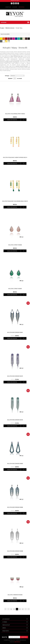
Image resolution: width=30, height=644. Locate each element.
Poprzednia (8, 609)
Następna (26, 609)
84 (14, 609)
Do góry (2, 28)
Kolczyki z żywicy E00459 (15, 289)
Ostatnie (29, 609)
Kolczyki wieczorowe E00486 (15, 507)
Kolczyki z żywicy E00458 (15, 245)
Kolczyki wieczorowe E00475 (15, 376)
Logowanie (15, 7)
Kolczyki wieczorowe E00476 (15, 420)
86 (20, 609)
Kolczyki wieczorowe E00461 (15, 332)
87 (23, 609)
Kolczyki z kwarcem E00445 (15, 595)
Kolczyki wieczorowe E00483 (15, 464)
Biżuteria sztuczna (10, 28)
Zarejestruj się (8, 7)
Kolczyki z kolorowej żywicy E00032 (15, 114)
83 (11, 609)
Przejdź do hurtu (15, 1)
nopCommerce (17, 642)
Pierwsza (5, 609)
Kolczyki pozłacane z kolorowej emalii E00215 (15, 201)
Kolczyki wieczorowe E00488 (15, 551)
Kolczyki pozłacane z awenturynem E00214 (15, 157)
